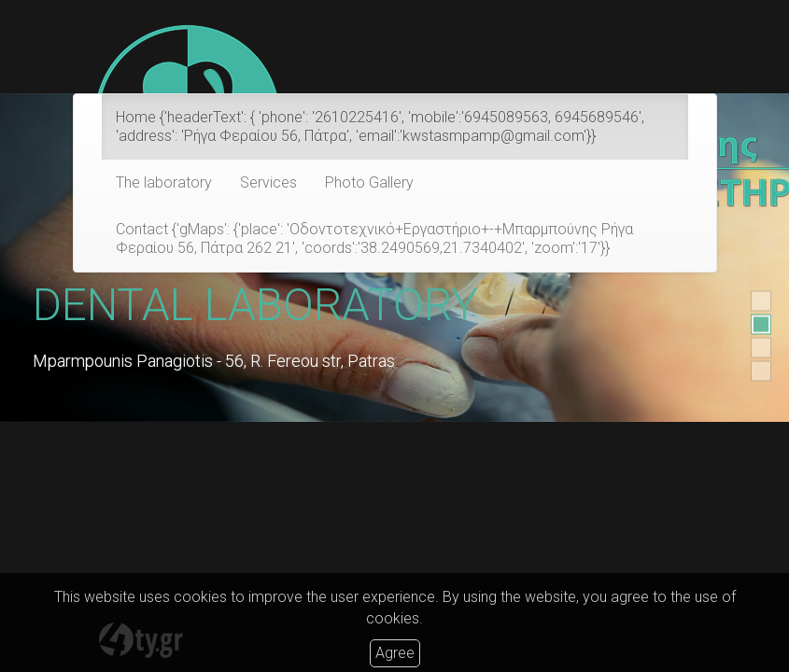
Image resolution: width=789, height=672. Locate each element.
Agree (395, 653)
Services (268, 182)
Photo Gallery (369, 182)
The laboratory (164, 182)
